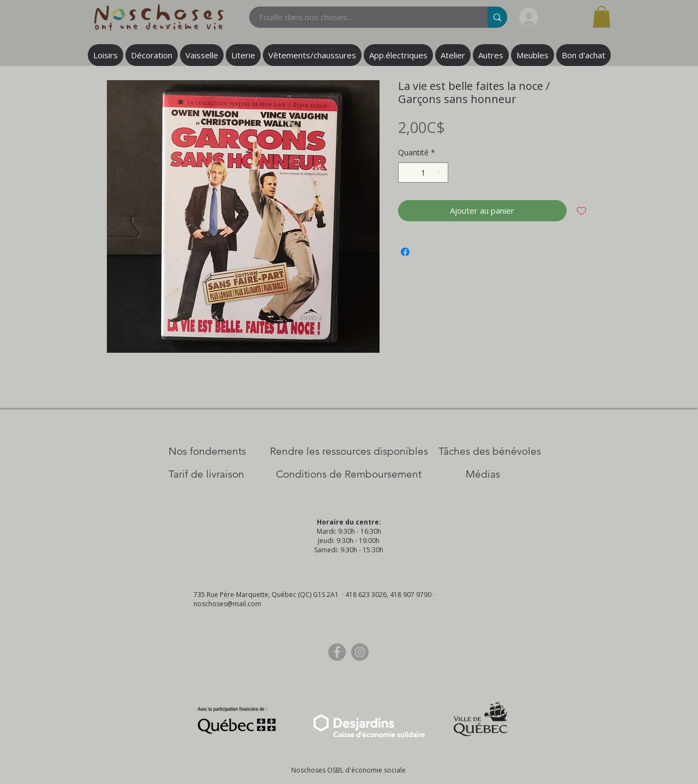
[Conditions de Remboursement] (349, 474)
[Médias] (483, 474)
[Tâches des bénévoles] (490, 451)
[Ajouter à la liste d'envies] (582, 211)
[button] (602, 17)
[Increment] (440, 173)
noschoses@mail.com (227, 604)
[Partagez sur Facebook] (405, 252)
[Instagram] (360, 652)
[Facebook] (337, 652)
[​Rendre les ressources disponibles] (349, 451)
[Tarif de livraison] (206, 474)
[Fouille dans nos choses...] (362, 17)
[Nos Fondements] (207, 451)
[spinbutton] (423, 173)
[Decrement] (407, 173)
